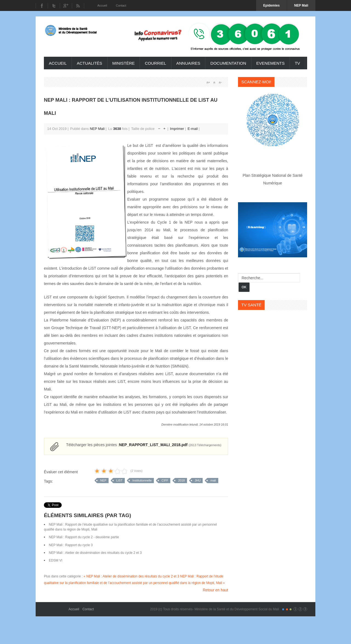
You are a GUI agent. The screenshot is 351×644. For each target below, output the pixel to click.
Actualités (90, 63)
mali (213, 480)
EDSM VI (56, 560)
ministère (124, 63)
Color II (287, 609)
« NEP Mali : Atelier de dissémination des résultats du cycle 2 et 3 (131, 576)
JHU (198, 480)
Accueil (58, 63)
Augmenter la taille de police (164, 127)
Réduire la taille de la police (159, 127)
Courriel (155, 63)
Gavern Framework (56, 607)
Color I (283, 609)
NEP (103, 480)
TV (297, 63)
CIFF (165, 480)
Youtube (66, 6)
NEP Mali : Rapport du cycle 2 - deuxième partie (84, 537)
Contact (88, 609)
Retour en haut (215, 590)
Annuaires (188, 63)
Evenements (271, 63)
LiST (119, 480)
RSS (78, 6)
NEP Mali (97, 129)
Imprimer (178, 129)
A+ (208, 82)
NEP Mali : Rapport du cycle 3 (71, 545)
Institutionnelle (142, 480)
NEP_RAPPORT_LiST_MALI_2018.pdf (170, 445)
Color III (291, 609)
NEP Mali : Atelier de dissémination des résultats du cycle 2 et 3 (95, 553)
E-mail (193, 129)
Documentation (228, 63)
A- (220, 82)
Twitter (54, 6)
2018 (181, 480)
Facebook (42, 6)
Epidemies (271, 5)
